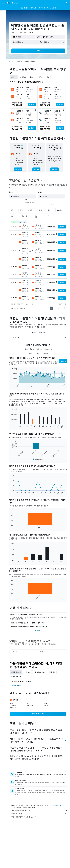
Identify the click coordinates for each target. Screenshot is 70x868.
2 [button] (55, 308)
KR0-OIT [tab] (30, 353)
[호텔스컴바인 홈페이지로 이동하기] (12, 3)
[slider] (52, 205)
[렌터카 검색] (3, 16)
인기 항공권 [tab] (52, 672)
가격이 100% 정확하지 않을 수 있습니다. (39, 817)
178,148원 (34, 29)
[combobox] (32, 33)
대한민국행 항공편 (15, 685)
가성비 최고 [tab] (22, 77)
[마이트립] (3, 25)
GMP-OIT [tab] (42, 333)
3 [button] (58, 308)
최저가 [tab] (13, 77)
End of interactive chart (11, 386)
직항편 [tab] (31, 77)
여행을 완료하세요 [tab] (39, 672)
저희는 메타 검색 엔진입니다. (39, 814)
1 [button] (51, 308)
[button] (3, 3)
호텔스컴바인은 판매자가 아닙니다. (39, 811)
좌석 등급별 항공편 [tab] (17, 676)
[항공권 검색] (3, 8)
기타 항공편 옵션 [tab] (16, 672)
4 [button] (62, 308)
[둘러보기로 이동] (3, 20)
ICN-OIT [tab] (34, 333)
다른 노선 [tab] (27, 672)
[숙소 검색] (3, 12)
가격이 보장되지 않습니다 (57, 805)
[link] (18, 169)
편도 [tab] (48, 77)
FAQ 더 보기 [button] (38, 630)
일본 (13, 61)
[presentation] (48, 29)
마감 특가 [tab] (40, 77)
